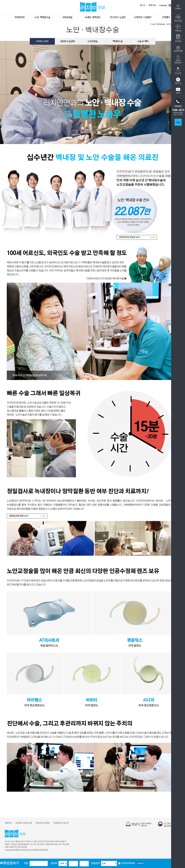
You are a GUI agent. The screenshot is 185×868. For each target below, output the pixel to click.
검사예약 (178, 38)
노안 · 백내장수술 (42, 17)
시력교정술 (67, 17)
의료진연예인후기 (178, 59)
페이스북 (178, 81)
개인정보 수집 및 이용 (24, 823)
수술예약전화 (178, 49)
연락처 (54, 863)
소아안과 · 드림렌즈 (143, 17)
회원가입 (152, 5)
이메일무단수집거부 (61, 823)
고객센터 (166, 17)
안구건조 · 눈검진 (118, 17)
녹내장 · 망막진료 (92, 17)
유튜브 (178, 91)
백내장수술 (118, 41)
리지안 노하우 (42, 41)
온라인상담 (178, 18)
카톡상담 (178, 28)
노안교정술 (92, 41)
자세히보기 (140, 863)
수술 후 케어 (143, 41)
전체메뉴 (178, 7)
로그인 (143, 5)
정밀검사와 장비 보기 (19, 516)
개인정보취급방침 (128, 863)
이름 (26, 863)
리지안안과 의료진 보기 (129, 237)
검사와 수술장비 (67, 41)
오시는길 (178, 70)
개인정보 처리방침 (42, 823)
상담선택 (95, 863)
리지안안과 (19, 17)
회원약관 (8, 823)
